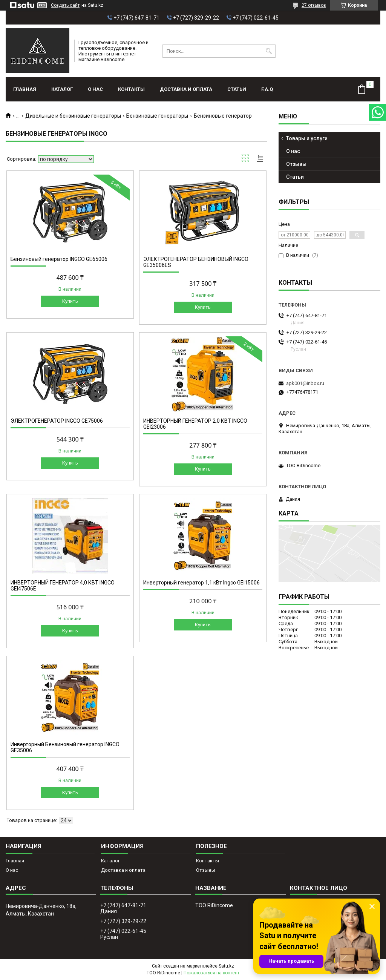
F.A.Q (267, 89)
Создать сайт (65, 5)
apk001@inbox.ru (305, 383)
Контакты (131, 89)
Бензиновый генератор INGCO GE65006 (59, 259)
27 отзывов (314, 5)
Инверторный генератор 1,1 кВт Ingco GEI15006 (201, 583)
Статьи (237, 89)
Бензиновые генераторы (157, 116)
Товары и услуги (307, 138)
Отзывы (296, 164)
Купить (70, 301)
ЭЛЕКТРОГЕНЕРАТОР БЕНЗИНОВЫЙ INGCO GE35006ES (196, 262)
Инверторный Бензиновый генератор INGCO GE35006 (65, 747)
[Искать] (269, 51)
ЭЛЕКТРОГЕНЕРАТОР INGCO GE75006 (57, 421)
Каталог (62, 89)
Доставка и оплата (186, 89)
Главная (25, 89)
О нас (95, 89)
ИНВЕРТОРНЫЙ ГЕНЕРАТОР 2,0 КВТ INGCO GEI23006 (195, 424)
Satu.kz (226, 966)
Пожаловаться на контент (211, 973)
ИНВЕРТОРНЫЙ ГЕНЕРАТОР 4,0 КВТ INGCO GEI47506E (63, 586)
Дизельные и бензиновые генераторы (73, 116)
